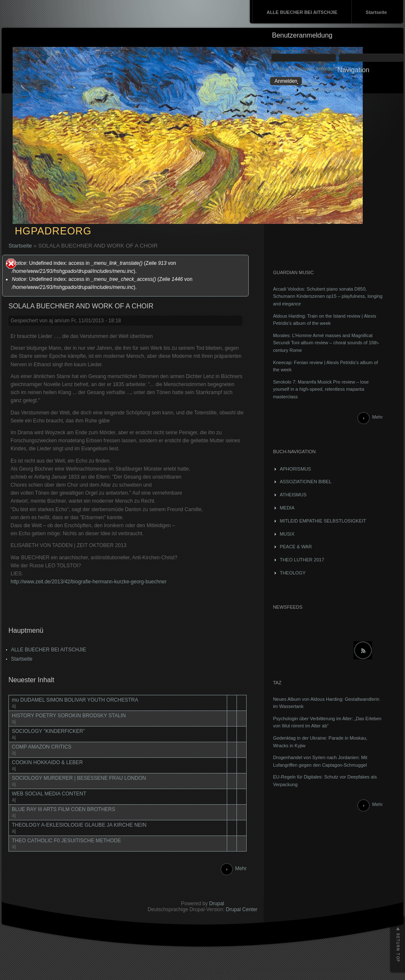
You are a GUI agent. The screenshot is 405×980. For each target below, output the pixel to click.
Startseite (376, 12)
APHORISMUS (295, 469)
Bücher (310, 83)
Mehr (241, 868)
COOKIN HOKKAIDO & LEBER (47, 762)
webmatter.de (217, 973)
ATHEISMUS (293, 495)
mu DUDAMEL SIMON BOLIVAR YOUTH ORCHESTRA (75, 700)
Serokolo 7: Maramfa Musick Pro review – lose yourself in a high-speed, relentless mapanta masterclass (321, 389)
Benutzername (287, 51)
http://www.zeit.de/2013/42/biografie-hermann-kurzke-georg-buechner (89, 582)
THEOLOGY (292, 573)
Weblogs (282, 97)
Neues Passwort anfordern (307, 69)
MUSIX (287, 534)
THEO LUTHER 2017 (302, 560)
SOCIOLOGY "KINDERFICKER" (48, 731)
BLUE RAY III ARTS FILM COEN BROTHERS (64, 809)
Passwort (349, 51)
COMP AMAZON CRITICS (42, 747)
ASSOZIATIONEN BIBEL (306, 482)
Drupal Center (242, 909)
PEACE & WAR (296, 547)
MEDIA (287, 508)
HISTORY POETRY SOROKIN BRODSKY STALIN (69, 716)
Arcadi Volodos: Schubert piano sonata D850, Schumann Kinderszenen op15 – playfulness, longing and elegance (328, 296)
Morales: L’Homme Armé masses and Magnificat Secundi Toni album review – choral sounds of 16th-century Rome (326, 343)
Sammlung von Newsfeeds (303, 111)
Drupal (216, 904)
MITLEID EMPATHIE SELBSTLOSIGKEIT (323, 521)
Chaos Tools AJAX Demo (330, 90)
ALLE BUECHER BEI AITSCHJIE (302, 12)
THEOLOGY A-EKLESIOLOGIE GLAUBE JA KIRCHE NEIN (79, 825)
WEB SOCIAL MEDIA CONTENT (49, 794)
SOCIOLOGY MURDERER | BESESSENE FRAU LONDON (79, 778)
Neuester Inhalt (289, 104)
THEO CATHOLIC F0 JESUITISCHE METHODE (66, 841)
